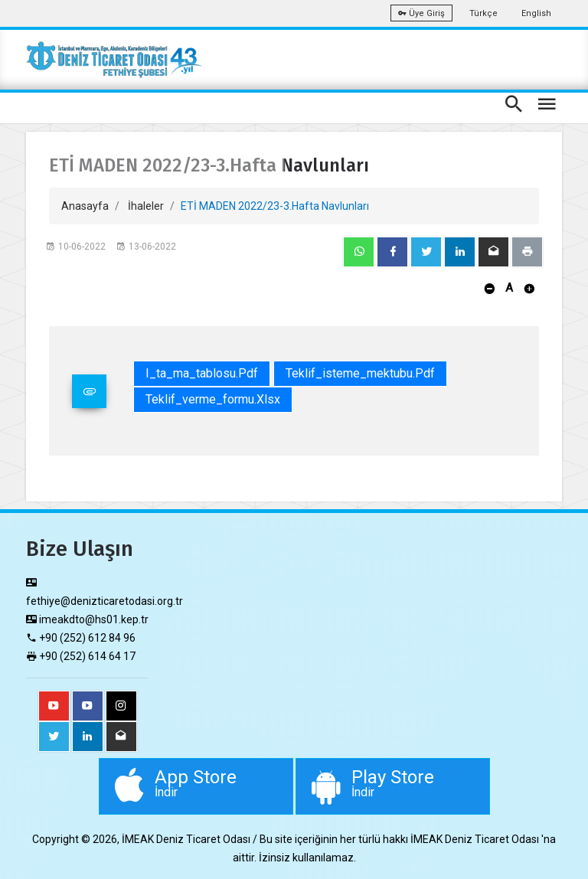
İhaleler (146, 206)
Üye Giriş (421, 13)
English (536, 13)
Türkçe (483, 13)
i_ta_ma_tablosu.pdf (202, 373)
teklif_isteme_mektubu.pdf (360, 373)
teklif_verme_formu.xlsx (213, 399)
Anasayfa (85, 206)
